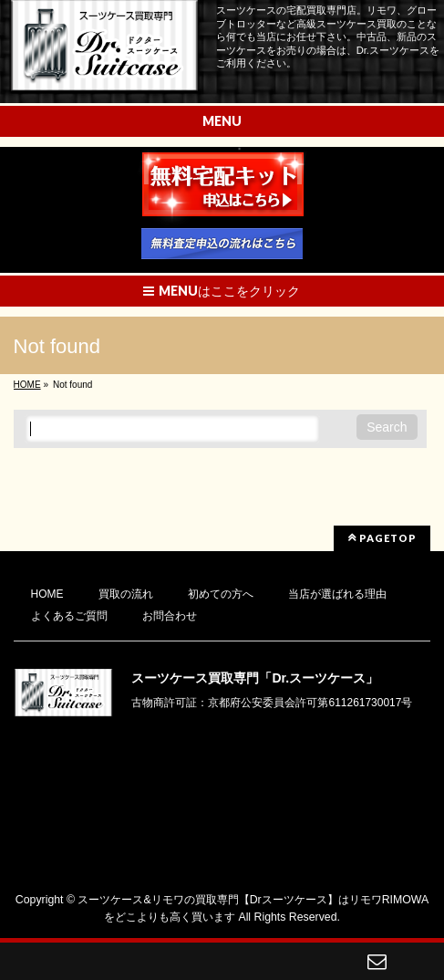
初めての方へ (221, 594)
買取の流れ (126, 594)
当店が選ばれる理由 (337, 594)
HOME (47, 594)
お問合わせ (170, 616)
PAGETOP (382, 537)
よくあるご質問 (69, 616)
